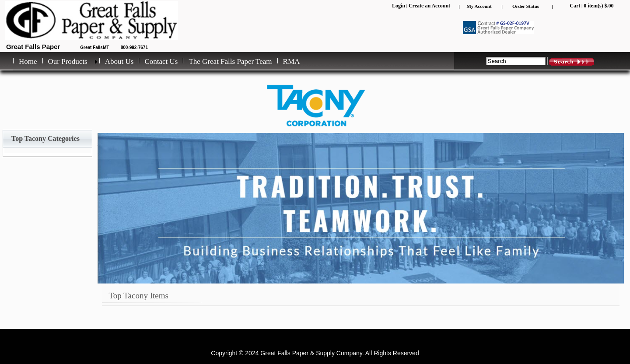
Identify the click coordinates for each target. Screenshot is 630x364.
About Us (119, 61)
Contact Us (161, 61)
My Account (479, 6)
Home (28, 61)
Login (399, 6)
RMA (292, 61)
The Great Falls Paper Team (230, 61)
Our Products (68, 61)
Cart (575, 6)
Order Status (526, 6)
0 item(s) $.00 (598, 6)
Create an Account (429, 6)
